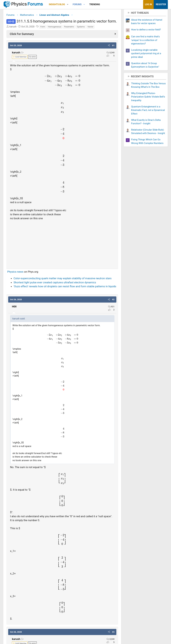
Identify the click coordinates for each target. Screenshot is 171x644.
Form (43, 28)
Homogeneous (55, 28)
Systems (81, 28)
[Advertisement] (62, 244)
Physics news (15, 273)
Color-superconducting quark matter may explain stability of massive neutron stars (63, 280)
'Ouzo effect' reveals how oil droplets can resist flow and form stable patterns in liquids (65, 288)
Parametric (69, 28)
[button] (68, 4)
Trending (95, 4)
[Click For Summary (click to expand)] (62, 35)
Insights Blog (57, 4)
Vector (91, 28)
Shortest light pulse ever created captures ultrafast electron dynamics (55, 283)
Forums (77, 4)
